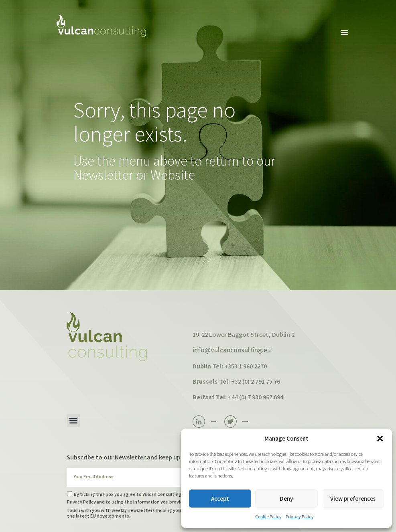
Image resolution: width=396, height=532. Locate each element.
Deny (286, 499)
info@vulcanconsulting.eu (232, 350)
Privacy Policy (300, 517)
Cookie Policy (268, 517)
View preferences (353, 499)
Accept (220, 499)
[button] (380, 439)
